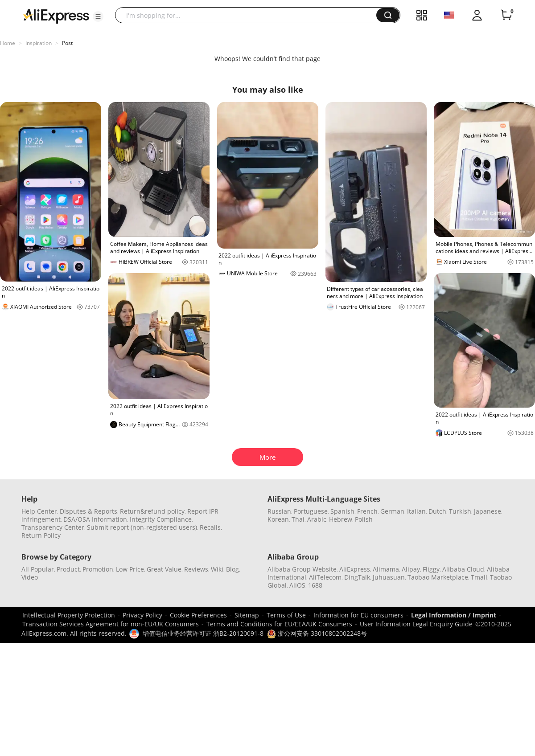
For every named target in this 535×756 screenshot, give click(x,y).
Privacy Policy (142, 615)
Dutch (437, 511)
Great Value (164, 569)
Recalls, (211, 527)
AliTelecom (325, 577)
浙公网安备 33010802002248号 (317, 633)
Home (8, 43)
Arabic (317, 519)
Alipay (411, 569)
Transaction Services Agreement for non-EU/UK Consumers (111, 624)
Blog (233, 569)
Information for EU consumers (358, 615)
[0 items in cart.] (506, 15)
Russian (279, 511)
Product (68, 569)
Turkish (460, 511)
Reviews (196, 569)
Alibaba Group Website (302, 569)
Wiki (217, 569)
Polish (364, 519)
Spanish (342, 511)
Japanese (488, 511)
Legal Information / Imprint (454, 615)
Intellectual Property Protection (69, 615)
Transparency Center (53, 527)
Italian (416, 511)
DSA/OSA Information (95, 519)
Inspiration (39, 43)
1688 (315, 585)
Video (30, 577)
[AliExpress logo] (56, 16)
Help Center (39, 511)
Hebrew (341, 519)
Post (67, 43)
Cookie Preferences (198, 615)
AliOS (297, 585)
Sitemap (247, 615)
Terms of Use (286, 615)
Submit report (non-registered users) (142, 527)
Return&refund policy (152, 511)
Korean (278, 519)
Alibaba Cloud (463, 569)
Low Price (130, 569)
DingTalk (357, 577)
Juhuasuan (389, 577)
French (367, 511)
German (392, 511)
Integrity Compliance (161, 519)
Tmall (479, 577)
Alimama (386, 569)
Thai (298, 519)
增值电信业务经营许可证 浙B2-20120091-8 (203, 633)
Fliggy (431, 569)
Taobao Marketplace (438, 577)
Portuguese (311, 511)
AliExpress (355, 569)
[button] (98, 16)
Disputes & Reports (88, 511)
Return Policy (41, 535)
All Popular (38, 569)
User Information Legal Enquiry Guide (416, 624)
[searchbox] (249, 15)
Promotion (98, 569)
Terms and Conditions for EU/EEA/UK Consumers (279, 624)
